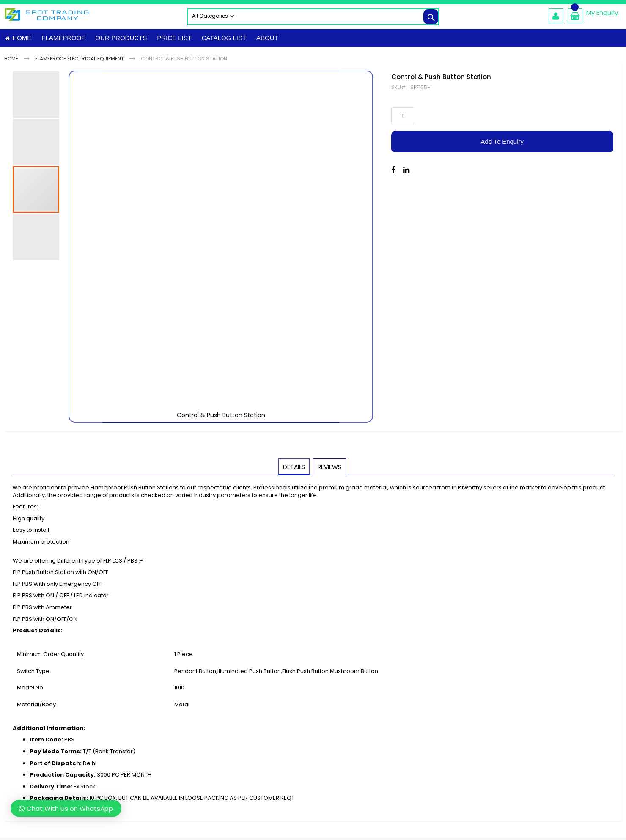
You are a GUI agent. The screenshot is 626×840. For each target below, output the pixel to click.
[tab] (294, 470)
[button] (85, 250)
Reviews (329, 470)
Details (294, 470)
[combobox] (313, 17)
